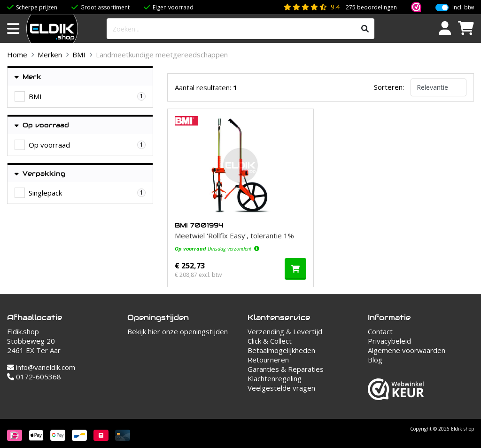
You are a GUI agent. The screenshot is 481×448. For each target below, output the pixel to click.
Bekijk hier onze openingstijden (178, 331)
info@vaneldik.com (41, 367)
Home (17, 55)
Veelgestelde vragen (281, 388)
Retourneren (268, 360)
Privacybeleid (389, 341)
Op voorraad (42, 125)
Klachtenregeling (275, 378)
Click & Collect (270, 341)
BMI (79, 55)
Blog (375, 360)
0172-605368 (34, 377)
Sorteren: (389, 87)
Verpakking (40, 174)
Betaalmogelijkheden (281, 350)
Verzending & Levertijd (285, 331)
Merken (50, 55)
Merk (28, 77)
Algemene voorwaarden (407, 350)
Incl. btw (463, 8)
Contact (380, 331)
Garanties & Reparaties (286, 369)
